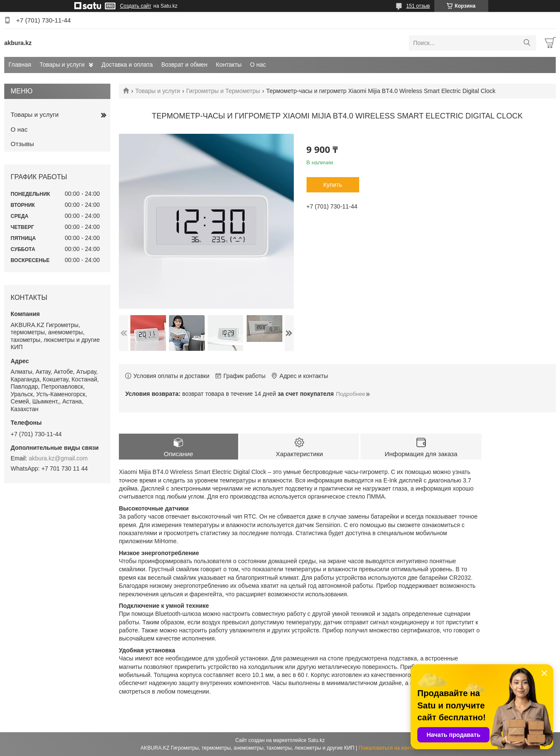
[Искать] (527, 43)
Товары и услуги (62, 65)
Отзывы (22, 144)
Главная (20, 65)
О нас (258, 65)
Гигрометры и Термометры (223, 91)
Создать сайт (136, 6)
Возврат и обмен (184, 65)
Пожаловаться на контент (389, 748)
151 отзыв (418, 6)
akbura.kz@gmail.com (58, 458)
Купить (332, 185)
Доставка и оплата (127, 65)
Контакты (229, 65)
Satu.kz (316, 740)
